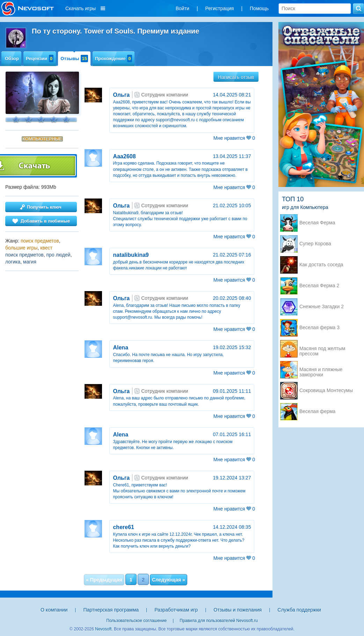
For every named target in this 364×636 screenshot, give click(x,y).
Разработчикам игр (176, 610)
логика (13, 262)
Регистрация (220, 8)
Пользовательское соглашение (136, 621)
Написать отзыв (236, 77)
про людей (58, 255)
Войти (183, 8)
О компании (54, 610)
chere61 (123, 527)
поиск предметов (40, 241)
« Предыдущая (104, 580)
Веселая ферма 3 (319, 328)
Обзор (12, 59)
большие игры (21, 248)
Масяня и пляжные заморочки (321, 370)
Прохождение (114, 59)
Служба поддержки (299, 610)
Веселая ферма (317, 411)
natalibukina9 (131, 255)
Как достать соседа (321, 265)
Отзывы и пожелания (238, 610)
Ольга (121, 95)
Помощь (259, 8)
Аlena (121, 348)
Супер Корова (315, 244)
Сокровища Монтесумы (326, 391)
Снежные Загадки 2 (322, 307)
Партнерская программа (111, 610)
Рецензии (40, 59)
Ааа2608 (124, 156)
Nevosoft (103, 629)
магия (30, 262)
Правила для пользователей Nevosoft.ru (219, 621)
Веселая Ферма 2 (319, 286)
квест (46, 248)
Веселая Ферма (317, 223)
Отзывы (74, 59)
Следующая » (169, 580)
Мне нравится (234, 138)
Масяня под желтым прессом (322, 349)
